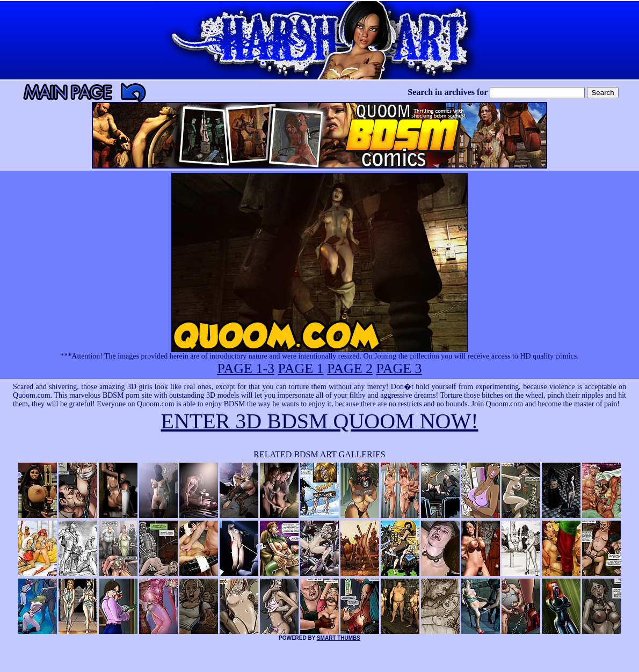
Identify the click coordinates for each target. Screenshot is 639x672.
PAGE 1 (301, 368)
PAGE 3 (399, 368)
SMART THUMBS (339, 638)
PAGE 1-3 (246, 368)
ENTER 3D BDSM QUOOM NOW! (319, 421)
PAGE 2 (350, 368)
